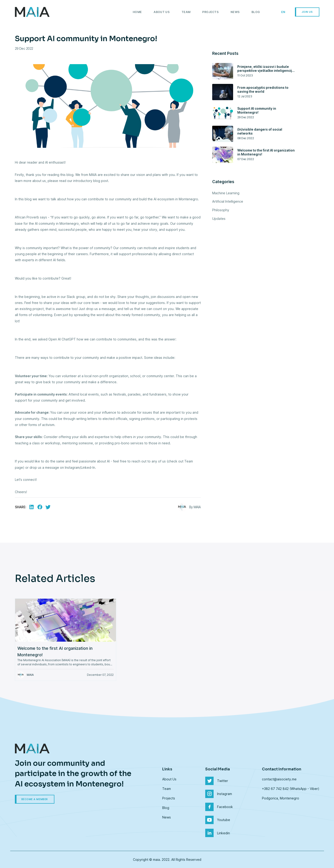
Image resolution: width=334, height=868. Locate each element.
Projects (210, 12)
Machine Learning (226, 193)
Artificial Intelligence (228, 201)
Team (186, 12)
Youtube (218, 820)
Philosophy (221, 210)
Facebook (219, 807)
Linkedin (218, 833)
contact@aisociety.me (279, 779)
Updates (219, 219)
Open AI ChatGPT (63, 339)
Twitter (217, 781)
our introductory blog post (88, 181)
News (235, 12)
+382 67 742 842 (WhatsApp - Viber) (291, 789)
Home (137, 12)
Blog (256, 12)
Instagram (219, 794)
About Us (162, 12)
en (283, 12)
